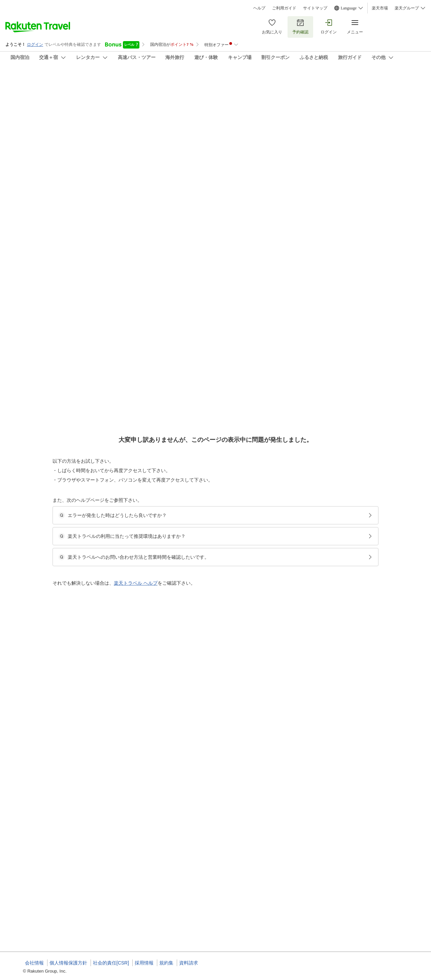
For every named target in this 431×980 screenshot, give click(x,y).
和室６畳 (184, 600)
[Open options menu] (55, 213)
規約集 (166, 963)
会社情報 (34, 963)
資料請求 (189, 963)
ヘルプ (259, 8)
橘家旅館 (24, 81)
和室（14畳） (188, 370)
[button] (74, 288)
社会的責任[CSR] (111, 963)
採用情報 (144, 963)
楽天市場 (380, 8)
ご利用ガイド (284, 8)
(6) (208, 115)
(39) (121, 115)
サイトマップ (315, 8)
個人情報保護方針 (68, 963)
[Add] (417, 87)
